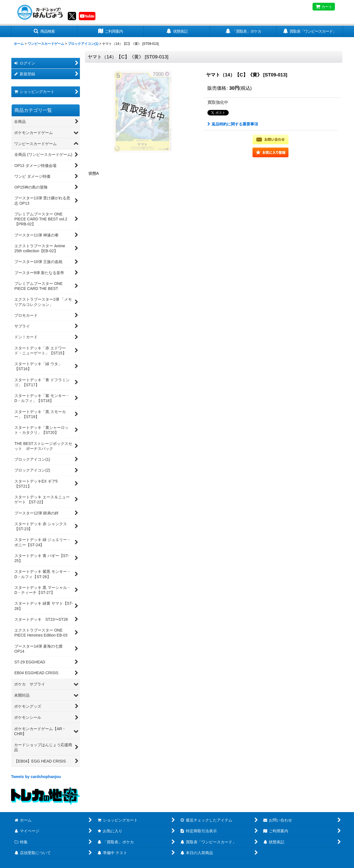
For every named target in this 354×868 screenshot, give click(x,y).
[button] (44, 31)
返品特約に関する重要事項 (233, 124)
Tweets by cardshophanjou (36, 777)
